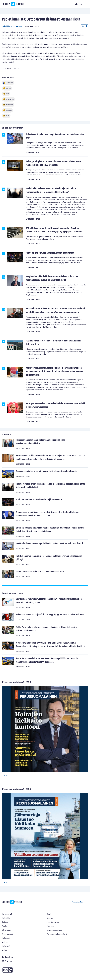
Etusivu (50, 918)
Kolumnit (6, 946)
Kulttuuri (6, 938)
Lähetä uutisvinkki (54, 930)
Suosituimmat (53, 922)
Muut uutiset (16, 26)
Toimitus (50, 926)
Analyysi (5, 926)
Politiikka (6, 26)
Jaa (85, 26)
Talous (5, 922)
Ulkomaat (6, 930)
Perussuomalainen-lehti (57, 934)
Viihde (5, 950)
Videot (5, 942)
